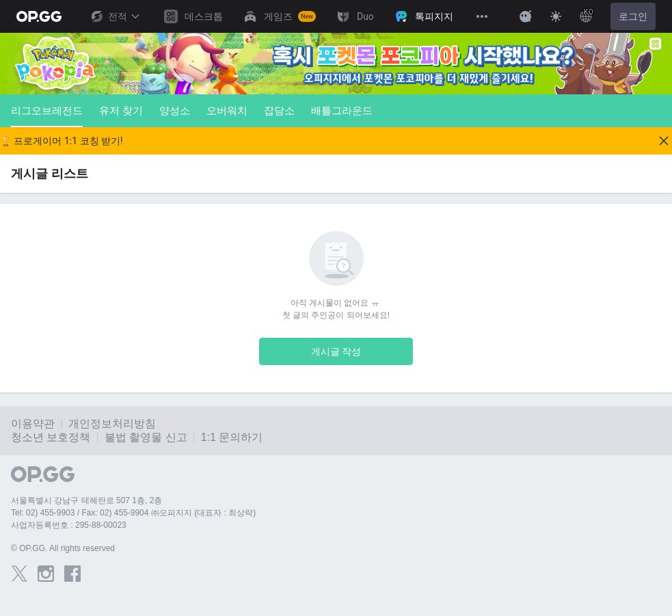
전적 (115, 16)
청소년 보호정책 (51, 437)
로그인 (633, 16)
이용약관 (33, 424)
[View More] (482, 16)
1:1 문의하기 (232, 437)
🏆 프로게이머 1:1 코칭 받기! (62, 141)
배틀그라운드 (342, 110)
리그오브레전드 (47, 116)
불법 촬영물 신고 (146, 437)
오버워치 (227, 110)
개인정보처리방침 (112, 424)
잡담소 (279, 110)
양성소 (175, 110)
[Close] (664, 141)
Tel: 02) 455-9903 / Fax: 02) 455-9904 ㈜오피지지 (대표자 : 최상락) (133, 513)
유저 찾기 (121, 110)
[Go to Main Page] (39, 16)
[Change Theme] (556, 16)
